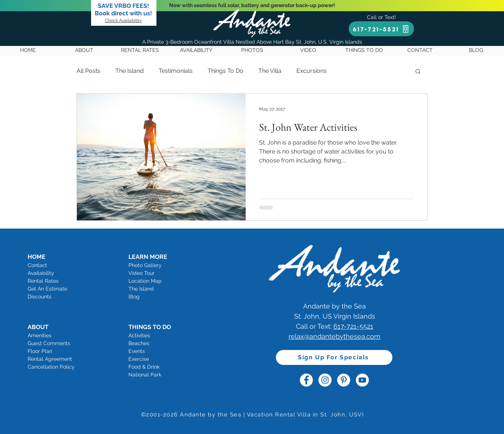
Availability (41, 273)
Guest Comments (49, 343)
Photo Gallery (145, 265)
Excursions (312, 71)
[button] (418, 72)
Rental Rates (43, 281)
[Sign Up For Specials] (334, 357)
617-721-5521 (353, 326)
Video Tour (141, 273)
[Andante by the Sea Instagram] (325, 380)
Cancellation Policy (51, 367)
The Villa (270, 71)
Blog (134, 297)
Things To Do (225, 71)
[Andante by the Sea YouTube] (362, 380)
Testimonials (176, 71)
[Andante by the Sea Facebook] (306, 380)
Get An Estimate (47, 289)
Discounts (40, 297)
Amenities (40, 335)
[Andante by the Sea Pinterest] (344, 380)
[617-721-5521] (381, 29)
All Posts (88, 71)
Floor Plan (40, 351)
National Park (145, 375)
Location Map (145, 281)
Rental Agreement (50, 359)
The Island (130, 71)
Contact (37, 265)
